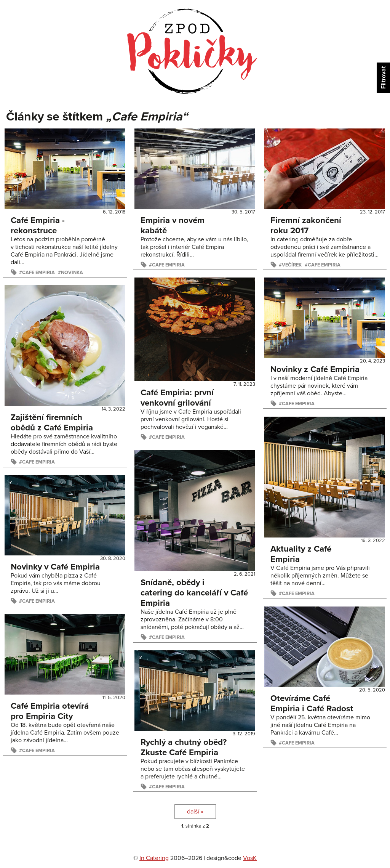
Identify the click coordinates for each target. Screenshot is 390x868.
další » (195, 812)
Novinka (72, 273)
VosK (250, 858)
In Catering (154, 858)
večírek (292, 265)
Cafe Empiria (38, 273)
